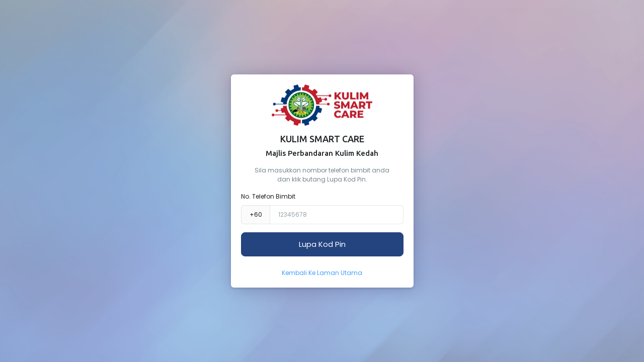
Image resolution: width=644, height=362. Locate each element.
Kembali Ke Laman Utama (322, 273)
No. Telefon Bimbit (268, 196)
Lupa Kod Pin (322, 244)
